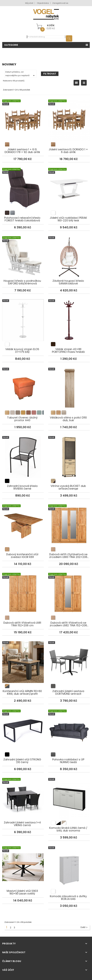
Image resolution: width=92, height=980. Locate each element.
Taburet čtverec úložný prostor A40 (23, 385)
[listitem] (7, 144)
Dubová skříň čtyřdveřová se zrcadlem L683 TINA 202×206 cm (69, 522)
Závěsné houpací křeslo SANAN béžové (69, 252)
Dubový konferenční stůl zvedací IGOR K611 (23, 522)
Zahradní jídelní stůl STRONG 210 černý (23, 727)
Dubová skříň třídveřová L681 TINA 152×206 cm (23, 590)
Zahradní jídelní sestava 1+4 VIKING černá (23, 794)
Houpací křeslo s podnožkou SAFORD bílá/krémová (23, 252)
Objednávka (43, 3)
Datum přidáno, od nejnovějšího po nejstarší (20, 74)
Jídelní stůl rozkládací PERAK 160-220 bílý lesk (69, 185)
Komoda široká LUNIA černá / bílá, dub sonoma (69, 796)
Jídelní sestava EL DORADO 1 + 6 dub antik (69, 117)
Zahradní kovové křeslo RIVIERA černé (23, 454)
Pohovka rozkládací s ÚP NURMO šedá (69, 727)
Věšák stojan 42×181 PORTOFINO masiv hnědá (69, 317)
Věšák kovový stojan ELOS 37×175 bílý (23, 317)
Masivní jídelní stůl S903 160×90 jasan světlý (23, 862)
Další (84, 927)
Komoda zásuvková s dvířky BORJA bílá (69, 864)
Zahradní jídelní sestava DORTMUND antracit (69, 659)
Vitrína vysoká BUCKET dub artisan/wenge (69, 454)
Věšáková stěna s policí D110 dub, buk (69, 385)
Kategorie (11, 45)
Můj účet (29, 3)
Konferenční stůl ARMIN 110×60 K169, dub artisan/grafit (23, 659)
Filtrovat (50, 74)
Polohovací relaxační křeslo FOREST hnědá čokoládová (23, 185)
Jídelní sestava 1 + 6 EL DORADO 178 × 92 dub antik (23, 117)
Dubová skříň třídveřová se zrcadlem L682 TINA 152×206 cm (69, 590)
